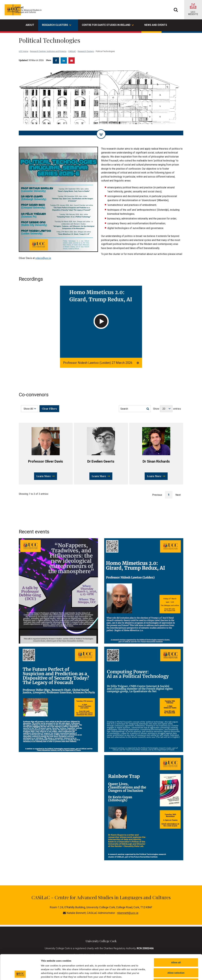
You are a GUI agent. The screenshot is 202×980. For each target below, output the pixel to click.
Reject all (176, 959)
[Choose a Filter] (30, 406)
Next (178, 493)
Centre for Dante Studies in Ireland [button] (108, 25)
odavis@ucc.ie (43, 256)
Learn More (46, 474)
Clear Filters (49, 406)
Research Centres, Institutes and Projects (48, 38)
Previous (157, 493)
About (30, 25)
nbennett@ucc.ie (128, 911)
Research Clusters (86, 38)
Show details (164, 974)
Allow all (176, 939)
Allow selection (176, 949)
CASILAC (72, 38)
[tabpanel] (101, 99)
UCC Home (23, 38)
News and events (156, 25)
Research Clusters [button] (56, 25)
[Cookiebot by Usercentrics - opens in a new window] (20, 974)
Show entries (167, 406)
